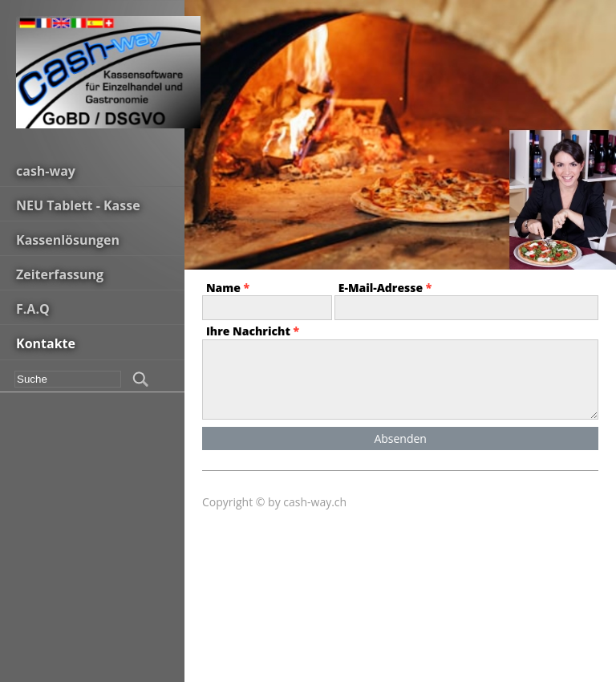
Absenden (400, 438)
